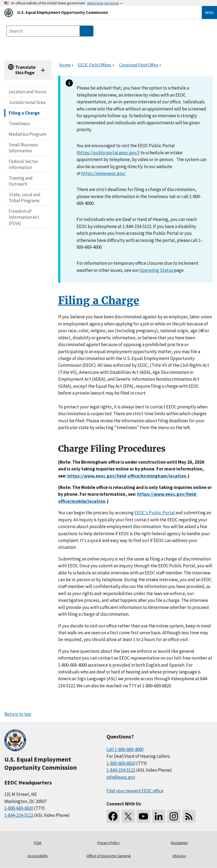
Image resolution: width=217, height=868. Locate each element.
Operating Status (156, 270)
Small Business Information (23, 148)
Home (65, 65)
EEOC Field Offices (95, 65)
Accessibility (38, 856)
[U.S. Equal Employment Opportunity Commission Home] (97, 12)
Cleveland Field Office (139, 65)
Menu (209, 13)
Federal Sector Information (23, 164)
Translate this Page (25, 70)
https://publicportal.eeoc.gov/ (108, 153)
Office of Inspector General (108, 856)
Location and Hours (28, 92)
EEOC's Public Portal (155, 513)
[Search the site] (43, 31)
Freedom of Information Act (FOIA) (24, 217)
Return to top (18, 714)
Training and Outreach (21, 181)
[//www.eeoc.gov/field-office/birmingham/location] (127, 476)
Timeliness (19, 124)
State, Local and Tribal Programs (25, 198)
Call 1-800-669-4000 (125, 749)
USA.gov (179, 856)
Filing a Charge (24, 113)
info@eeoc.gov (121, 777)
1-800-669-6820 (19, 808)
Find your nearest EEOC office (135, 791)
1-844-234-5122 (19, 815)
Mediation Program (27, 134)
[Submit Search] (87, 31)
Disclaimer (179, 843)
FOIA (38, 843)
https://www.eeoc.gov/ (103, 173)
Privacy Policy (108, 843)
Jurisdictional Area (27, 102)
